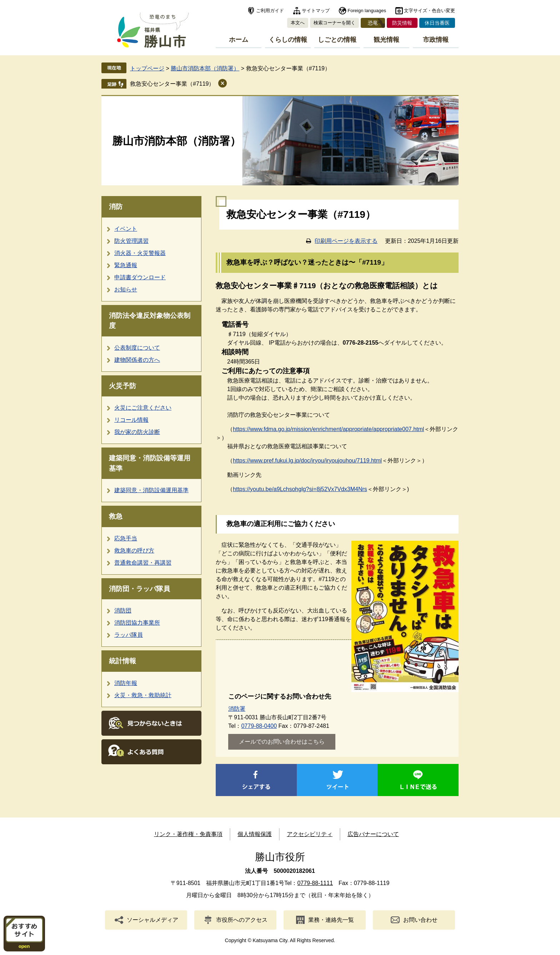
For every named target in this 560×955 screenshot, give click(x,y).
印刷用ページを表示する (346, 241)
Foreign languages (367, 11)
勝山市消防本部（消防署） (205, 68)
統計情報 (122, 661)
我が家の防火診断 (137, 432)
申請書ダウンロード (140, 277)
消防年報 (126, 683)
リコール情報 (131, 420)
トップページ (147, 68)
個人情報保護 (255, 834)
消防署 (237, 709)
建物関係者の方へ (137, 360)
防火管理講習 (131, 241)
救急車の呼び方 (134, 551)
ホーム (239, 40)
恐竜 (373, 23)
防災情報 (402, 23)
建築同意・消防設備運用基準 (151, 490)
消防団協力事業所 (137, 623)
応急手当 (126, 538)
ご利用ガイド (270, 11)
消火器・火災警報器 (140, 253)
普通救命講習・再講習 (143, 563)
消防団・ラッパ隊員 (139, 589)
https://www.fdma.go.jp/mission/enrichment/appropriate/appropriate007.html (328, 429)
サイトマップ (316, 11)
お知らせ (126, 289)
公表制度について (137, 348)
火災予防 (122, 386)
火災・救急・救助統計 (143, 695)
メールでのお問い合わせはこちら (282, 742)
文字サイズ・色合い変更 (429, 11)
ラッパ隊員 (129, 635)
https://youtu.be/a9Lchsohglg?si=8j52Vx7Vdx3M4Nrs (300, 489)
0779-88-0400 (259, 726)
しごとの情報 (337, 40)
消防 (116, 207)
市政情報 (436, 40)
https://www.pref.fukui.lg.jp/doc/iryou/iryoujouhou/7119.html (307, 461)
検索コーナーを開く (334, 23)
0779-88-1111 (315, 883)
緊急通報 (126, 265)
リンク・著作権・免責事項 (188, 834)
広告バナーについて (373, 834)
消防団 (123, 611)
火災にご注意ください (143, 408)
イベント (126, 229)
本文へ (298, 23)
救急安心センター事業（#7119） (172, 84)
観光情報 (386, 40)
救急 (116, 516)
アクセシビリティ (310, 834)
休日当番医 (437, 23)
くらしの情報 (288, 40)
